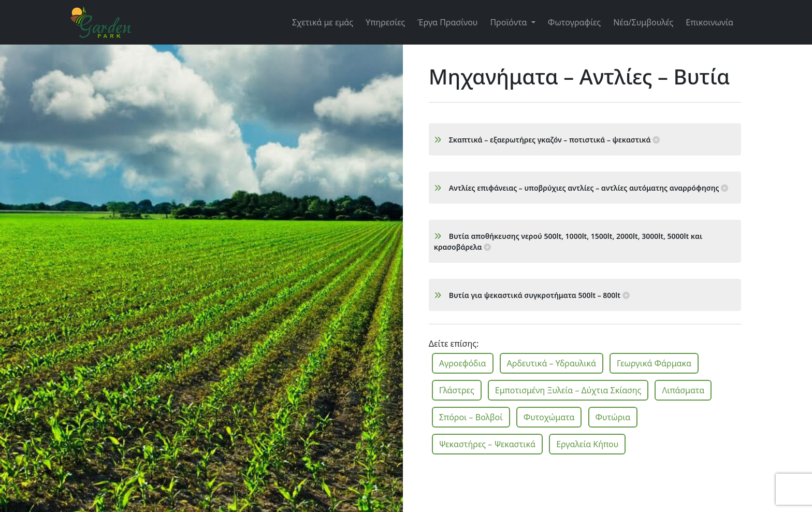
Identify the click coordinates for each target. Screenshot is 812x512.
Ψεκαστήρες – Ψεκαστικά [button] (487, 444)
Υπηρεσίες (385, 22)
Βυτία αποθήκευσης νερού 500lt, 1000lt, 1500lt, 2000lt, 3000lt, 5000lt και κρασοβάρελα (568, 241)
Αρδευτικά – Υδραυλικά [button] (552, 363)
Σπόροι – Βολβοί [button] (471, 417)
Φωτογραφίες (574, 22)
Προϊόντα (509, 22)
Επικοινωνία (709, 22)
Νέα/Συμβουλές (643, 22)
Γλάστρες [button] (457, 390)
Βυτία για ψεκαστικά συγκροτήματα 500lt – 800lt (532, 295)
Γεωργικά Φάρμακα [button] (654, 363)
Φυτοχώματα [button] (549, 417)
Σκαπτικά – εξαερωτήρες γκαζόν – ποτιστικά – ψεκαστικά (547, 140)
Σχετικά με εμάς (323, 22)
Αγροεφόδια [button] (463, 363)
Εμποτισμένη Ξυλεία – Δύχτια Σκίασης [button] (568, 390)
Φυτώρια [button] (613, 417)
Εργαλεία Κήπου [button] (587, 444)
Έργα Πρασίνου (447, 22)
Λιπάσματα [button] (683, 390)
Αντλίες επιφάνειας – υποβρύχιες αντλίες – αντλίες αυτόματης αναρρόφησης (581, 188)
